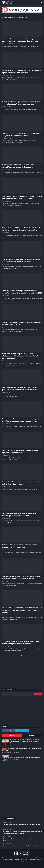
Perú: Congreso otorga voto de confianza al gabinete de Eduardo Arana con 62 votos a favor (21, 388)
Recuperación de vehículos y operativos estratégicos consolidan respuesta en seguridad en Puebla (23, 832)
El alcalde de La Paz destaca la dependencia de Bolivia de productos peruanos (21, 483)
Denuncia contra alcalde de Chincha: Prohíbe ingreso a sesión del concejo (20, 451)
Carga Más (22, 655)
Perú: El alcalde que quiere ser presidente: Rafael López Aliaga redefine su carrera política (21, 103)
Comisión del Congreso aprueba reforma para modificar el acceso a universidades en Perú (20, 420)
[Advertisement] (22, 673)
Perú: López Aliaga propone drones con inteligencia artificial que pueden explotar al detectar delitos (20, 356)
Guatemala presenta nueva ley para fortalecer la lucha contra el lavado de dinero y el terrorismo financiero (25, 741)
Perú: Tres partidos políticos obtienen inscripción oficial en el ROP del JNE (21, 323)
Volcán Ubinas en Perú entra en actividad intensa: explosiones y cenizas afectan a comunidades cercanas (22, 610)
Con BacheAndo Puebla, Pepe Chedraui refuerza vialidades (21, 846)
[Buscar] (18, 694)
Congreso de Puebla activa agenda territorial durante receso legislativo (22, 840)
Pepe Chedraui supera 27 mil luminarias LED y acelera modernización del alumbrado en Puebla (25, 757)
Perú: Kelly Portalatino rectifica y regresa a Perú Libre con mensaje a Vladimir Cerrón (21, 260)
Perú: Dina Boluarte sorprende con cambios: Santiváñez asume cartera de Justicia (19, 166)
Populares (12, 736)
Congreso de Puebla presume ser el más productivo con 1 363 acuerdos (21, 825)
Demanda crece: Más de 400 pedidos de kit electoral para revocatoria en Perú (19, 514)
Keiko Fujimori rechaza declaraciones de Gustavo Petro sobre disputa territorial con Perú (22, 197)
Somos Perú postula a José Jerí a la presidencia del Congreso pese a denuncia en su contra (21, 229)
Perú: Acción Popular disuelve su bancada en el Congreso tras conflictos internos (21, 134)
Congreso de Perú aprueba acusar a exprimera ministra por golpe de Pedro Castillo (21, 643)
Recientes (32, 736)
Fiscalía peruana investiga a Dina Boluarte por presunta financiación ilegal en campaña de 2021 (22, 292)
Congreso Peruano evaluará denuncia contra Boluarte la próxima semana (20, 546)
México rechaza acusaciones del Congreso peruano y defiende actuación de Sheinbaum (20, 40)
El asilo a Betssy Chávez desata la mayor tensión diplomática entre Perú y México (21, 71)
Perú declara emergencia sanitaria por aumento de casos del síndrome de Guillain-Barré (21, 577)
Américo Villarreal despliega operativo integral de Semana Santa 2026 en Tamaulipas (25, 749)
